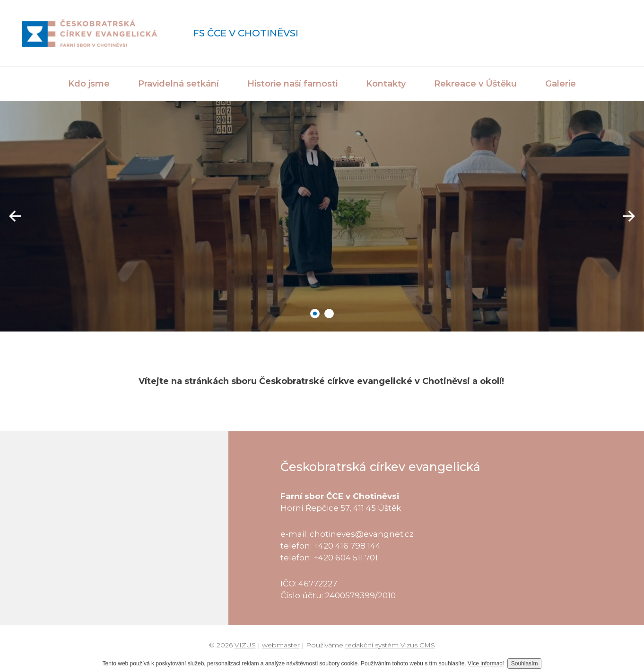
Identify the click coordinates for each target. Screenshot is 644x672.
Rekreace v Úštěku (475, 84)
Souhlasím (525, 663)
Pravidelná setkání (178, 84)
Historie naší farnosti (292, 84)
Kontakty (386, 84)
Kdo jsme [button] (89, 84)
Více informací (486, 663)
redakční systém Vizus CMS (390, 645)
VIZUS (245, 645)
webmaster (281, 645)
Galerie (561, 84)
